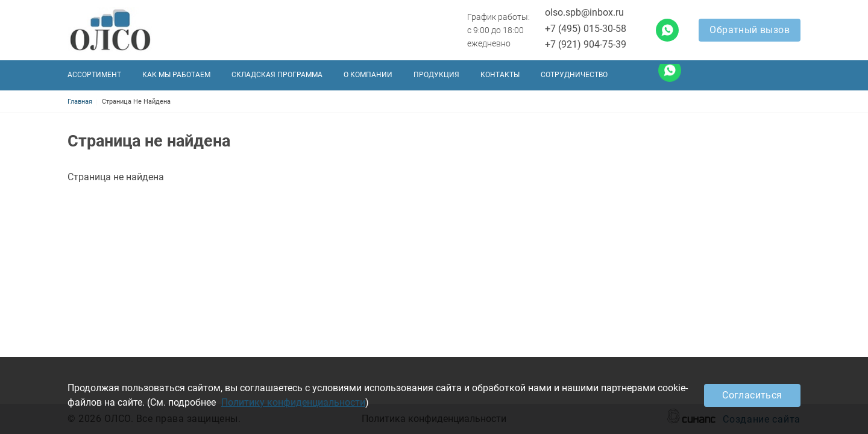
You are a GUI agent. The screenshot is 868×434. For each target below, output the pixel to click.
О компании (368, 75)
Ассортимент (94, 75)
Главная (80, 102)
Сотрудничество (574, 75)
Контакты (500, 75)
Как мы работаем (176, 75)
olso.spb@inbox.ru (584, 12)
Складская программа (277, 75)
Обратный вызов (750, 30)
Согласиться (752, 395)
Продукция (436, 75)
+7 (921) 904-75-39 (586, 44)
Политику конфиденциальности (293, 402)
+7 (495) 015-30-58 (586, 29)
